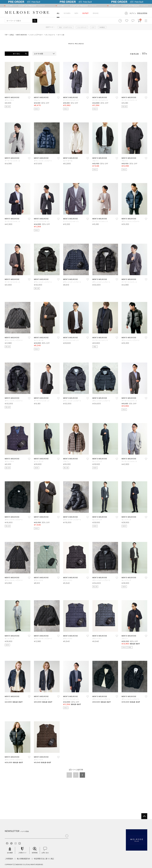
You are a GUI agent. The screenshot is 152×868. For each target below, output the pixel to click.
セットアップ (39, 461)
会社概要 (10, 850)
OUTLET (85, 13)
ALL (58, 13)
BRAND (96, 13)
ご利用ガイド (22, 850)
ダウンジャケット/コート (43, 161)
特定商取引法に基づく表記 (44, 859)
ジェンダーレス (82, 27)
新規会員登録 (142, 13)
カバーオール (68, 161)
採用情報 (35, 850)
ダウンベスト (9, 100)
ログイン (133, 13)
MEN (76, 13)
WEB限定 (102, 27)
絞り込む (17, 54)
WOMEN (67, 13)
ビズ (93, 27)
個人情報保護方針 (24, 859)
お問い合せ (45, 850)
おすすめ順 (39, 54)
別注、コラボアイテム (66, 27)
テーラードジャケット (71, 100)
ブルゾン (37, 100)
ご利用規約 (9, 859)
